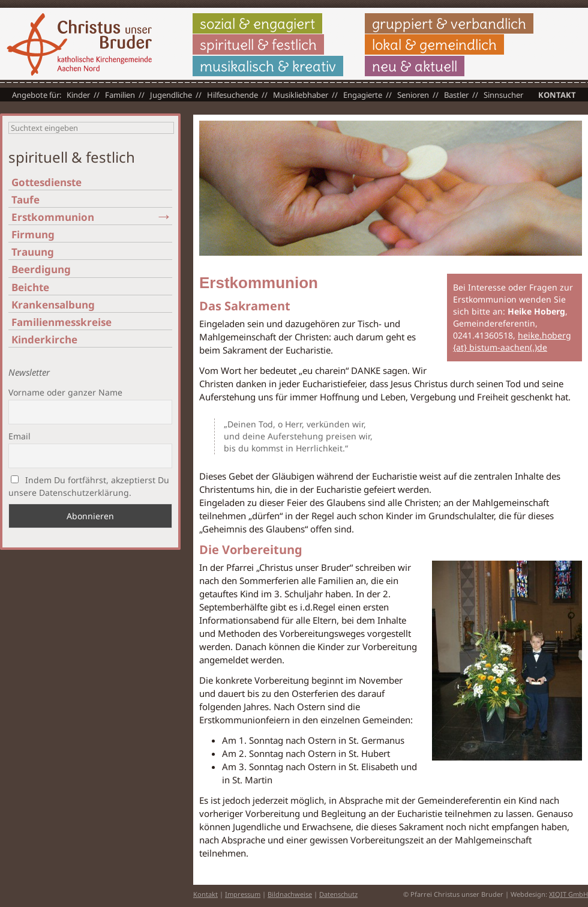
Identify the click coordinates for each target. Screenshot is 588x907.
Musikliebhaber (301, 95)
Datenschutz (338, 894)
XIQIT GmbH (568, 894)
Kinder (78, 95)
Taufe (25, 200)
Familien (120, 95)
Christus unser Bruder (79, 44)
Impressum (243, 894)
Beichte (30, 287)
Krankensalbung (53, 305)
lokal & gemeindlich (434, 44)
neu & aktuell (415, 66)
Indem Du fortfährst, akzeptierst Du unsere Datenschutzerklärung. (89, 486)
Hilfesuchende (232, 95)
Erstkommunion (53, 217)
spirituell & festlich (258, 44)
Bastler (456, 95)
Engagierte (363, 95)
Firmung (33, 234)
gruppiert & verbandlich (449, 23)
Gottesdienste (46, 182)
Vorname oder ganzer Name (65, 392)
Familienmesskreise (61, 322)
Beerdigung (41, 269)
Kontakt (557, 95)
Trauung (33, 252)
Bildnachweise (290, 894)
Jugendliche (171, 95)
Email (19, 436)
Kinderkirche (44, 339)
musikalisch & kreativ (268, 66)
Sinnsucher (503, 95)
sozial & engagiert (257, 23)
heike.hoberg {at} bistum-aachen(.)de (512, 341)
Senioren (413, 95)
